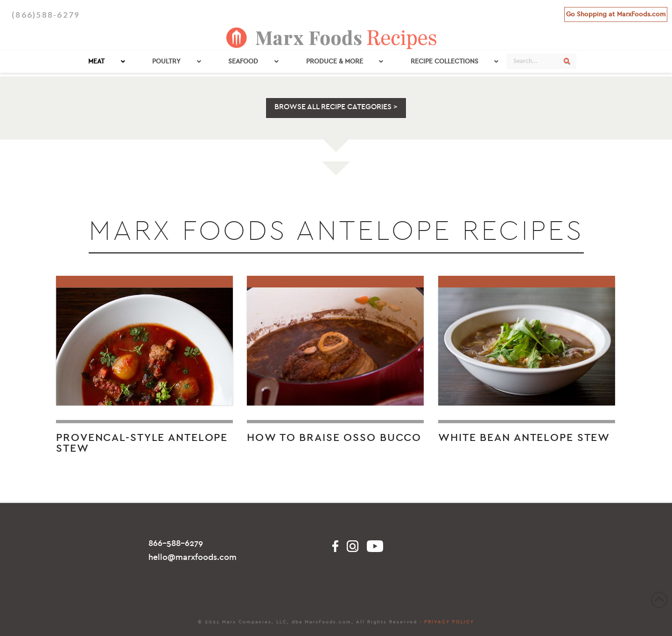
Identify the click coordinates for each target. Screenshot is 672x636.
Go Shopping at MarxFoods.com (616, 14)
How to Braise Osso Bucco (334, 438)
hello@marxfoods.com (192, 557)
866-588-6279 (176, 543)
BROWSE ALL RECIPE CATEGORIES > (336, 107)
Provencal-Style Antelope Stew (142, 443)
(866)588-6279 (46, 15)
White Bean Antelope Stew (524, 438)
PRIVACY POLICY (449, 622)
